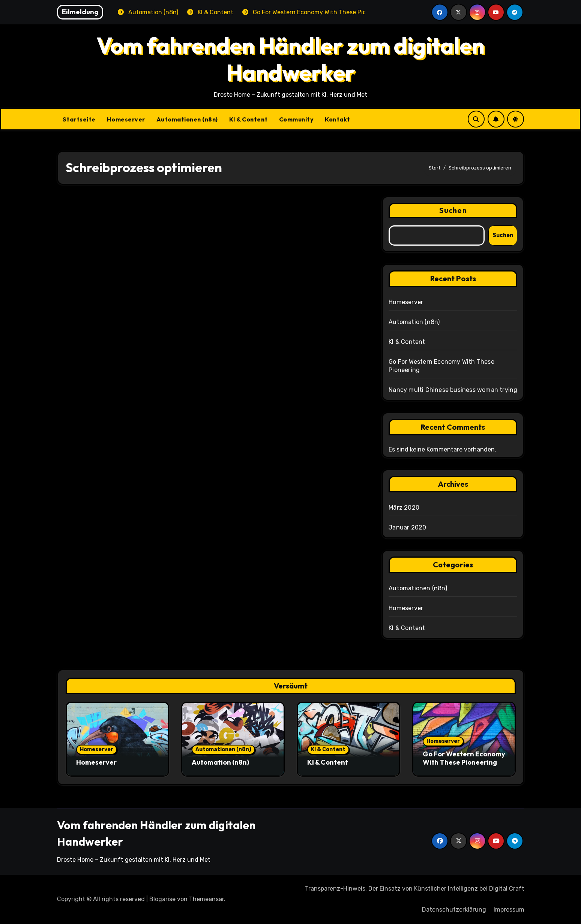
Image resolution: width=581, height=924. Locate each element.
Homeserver (126, 119)
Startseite (79, 119)
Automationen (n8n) (187, 119)
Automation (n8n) (414, 322)
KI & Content (248, 119)
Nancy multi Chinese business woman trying (453, 390)
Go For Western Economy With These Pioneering (464, 758)
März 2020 (404, 508)
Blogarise (162, 899)
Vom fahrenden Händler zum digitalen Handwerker (290, 59)
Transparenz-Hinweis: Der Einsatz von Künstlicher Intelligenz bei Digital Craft (415, 889)
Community (297, 119)
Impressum (509, 910)
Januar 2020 (407, 527)
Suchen (453, 210)
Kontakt (338, 119)
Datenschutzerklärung (454, 910)
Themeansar (206, 899)
